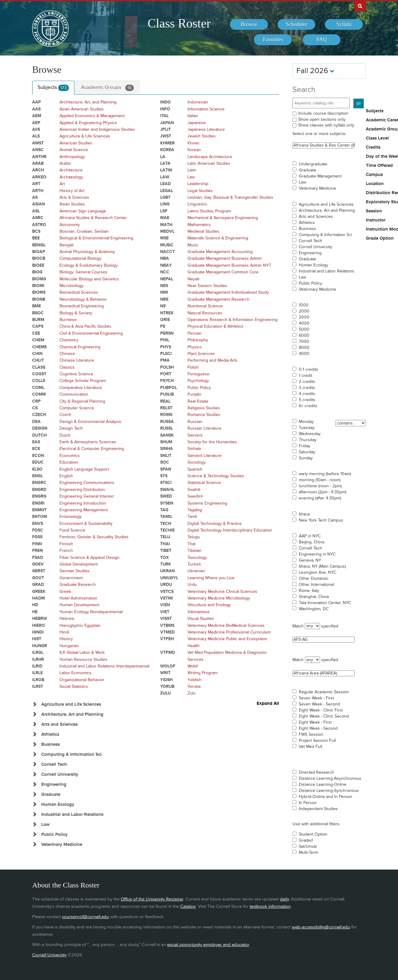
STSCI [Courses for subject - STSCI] (166, 483)
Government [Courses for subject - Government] (71, 578)
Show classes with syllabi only (326, 125)
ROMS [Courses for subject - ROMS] (166, 415)
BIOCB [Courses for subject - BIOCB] (39, 258)
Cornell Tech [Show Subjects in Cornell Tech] (54, 764)
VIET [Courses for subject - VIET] (165, 612)
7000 (304, 342)
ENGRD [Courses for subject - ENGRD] (39, 490)
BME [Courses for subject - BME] (37, 306)
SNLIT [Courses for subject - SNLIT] (166, 456)
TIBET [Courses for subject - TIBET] (166, 551)
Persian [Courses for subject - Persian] (194, 333)
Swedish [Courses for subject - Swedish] (195, 496)
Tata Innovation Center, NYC (325, 603)
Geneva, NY (310, 560)
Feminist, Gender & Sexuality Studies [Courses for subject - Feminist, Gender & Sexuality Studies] (94, 537)
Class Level (377, 138)
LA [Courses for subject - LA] (163, 157)
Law (302, 182)
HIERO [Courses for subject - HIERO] (39, 625)
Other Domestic (314, 579)
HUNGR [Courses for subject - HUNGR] (40, 646)
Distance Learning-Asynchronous (330, 779)
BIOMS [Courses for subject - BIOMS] (39, 292)
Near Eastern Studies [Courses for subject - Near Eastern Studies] (207, 286)
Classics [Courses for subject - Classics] (67, 367)
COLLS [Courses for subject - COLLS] (39, 381)
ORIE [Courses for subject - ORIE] (165, 320)
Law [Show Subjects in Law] (46, 825)
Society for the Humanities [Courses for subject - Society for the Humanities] (212, 442)
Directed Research (316, 772)
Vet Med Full (310, 747)
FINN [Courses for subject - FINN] (37, 544)
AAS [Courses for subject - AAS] (36, 109)
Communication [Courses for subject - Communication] (74, 394)
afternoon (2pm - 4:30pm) (322, 492)
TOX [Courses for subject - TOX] (164, 558)
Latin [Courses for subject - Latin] (192, 170)
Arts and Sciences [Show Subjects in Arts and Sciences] (59, 724)
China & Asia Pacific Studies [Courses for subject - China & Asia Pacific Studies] (85, 326)
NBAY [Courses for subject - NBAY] (166, 265)
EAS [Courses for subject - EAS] (36, 442)
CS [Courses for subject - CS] (35, 408)
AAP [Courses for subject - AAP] (37, 102)
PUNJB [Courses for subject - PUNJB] (167, 394)
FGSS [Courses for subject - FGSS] (37, 537)
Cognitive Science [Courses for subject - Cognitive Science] (76, 374)
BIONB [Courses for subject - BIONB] (39, 299)
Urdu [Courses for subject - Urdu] (192, 585)
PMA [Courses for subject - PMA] (165, 360)
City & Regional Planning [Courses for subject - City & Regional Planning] (82, 401)
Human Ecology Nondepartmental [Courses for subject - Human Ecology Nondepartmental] (91, 612)
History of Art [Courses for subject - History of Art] (72, 191)
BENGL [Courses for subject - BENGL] (39, 245)
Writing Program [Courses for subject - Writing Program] (202, 673)
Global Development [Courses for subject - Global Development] (79, 564)
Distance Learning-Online (323, 785)
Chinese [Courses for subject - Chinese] (67, 354)
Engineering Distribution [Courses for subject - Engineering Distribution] (82, 490)
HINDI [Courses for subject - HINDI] (38, 632)
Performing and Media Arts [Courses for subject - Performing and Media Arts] (212, 360)
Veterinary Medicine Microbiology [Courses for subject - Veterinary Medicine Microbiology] (219, 598)
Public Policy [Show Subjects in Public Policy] (54, 835)
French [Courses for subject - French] (66, 551)
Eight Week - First (315, 722)
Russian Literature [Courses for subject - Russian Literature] (204, 428)
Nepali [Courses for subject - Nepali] (193, 279)
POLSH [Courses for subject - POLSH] (167, 367)
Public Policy (310, 283)
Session (374, 211)
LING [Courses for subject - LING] (165, 204)
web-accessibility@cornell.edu (321, 927)
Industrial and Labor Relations (327, 271)
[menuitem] (249, 25)
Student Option (313, 834)
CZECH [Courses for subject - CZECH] (39, 415)
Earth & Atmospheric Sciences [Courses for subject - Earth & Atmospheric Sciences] (88, 442)
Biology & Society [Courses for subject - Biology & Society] (76, 313)
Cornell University (315, 247)
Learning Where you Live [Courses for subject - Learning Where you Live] (211, 578)
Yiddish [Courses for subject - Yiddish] (194, 680)
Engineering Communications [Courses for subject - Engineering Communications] (87, 483)
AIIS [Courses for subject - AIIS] (36, 129)
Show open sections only (322, 119)
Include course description (323, 113)
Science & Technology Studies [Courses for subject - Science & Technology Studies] (216, 476)
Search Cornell (360, 6)
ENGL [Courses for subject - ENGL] (37, 476)
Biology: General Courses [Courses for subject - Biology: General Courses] (83, 272)
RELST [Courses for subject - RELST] (166, 408)
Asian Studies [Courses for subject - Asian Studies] (72, 204)
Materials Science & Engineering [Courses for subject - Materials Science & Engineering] (218, 238)
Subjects (53, 88)
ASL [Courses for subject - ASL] (36, 211)
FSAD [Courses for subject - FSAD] (38, 558)
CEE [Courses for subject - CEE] (36, 333)
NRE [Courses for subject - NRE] (164, 299)
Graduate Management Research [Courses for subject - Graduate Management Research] (218, 299)
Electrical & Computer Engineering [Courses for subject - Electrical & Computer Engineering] (92, 449)
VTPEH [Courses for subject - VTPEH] (167, 639)
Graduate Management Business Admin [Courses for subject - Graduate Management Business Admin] (225, 258)
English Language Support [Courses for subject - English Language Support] (84, 469)
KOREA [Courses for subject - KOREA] (167, 150)
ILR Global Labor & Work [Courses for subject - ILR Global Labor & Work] (82, 652)
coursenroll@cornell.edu (85, 917)
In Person (308, 803)
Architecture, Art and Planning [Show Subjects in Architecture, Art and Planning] (72, 714)
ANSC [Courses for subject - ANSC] (38, 150)
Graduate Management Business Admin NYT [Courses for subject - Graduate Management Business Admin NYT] (229, 265)
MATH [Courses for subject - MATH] (166, 225)
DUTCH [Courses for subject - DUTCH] (39, 435)
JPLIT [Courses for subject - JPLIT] (165, 129)
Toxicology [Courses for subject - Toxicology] (197, 558)
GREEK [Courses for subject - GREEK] (39, 591)
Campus (374, 175)
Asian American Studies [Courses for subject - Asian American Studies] (82, 109)
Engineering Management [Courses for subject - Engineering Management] (84, 510)
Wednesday (310, 434)
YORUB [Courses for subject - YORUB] (167, 686)
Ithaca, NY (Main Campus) (322, 566)
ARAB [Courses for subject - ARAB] (38, 163)
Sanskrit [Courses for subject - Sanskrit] (195, 435)
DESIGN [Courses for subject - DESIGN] (40, 428)
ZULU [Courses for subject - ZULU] (165, 693)
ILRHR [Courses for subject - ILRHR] (38, 659)
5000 (304, 329)
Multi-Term (308, 853)
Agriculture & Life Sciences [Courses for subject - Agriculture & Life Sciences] (85, 136)
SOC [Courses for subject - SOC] (165, 462)
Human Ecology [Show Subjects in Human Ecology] (58, 804)
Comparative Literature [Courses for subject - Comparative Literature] (81, 388)
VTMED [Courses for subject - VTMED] (167, 632)
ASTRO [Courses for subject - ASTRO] (39, 225)
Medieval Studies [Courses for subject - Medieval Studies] (203, 231)
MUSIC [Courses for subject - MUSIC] (167, 245)
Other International (316, 585)
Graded (306, 840)
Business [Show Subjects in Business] (51, 744)
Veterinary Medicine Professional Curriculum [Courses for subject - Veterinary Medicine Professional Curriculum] (229, 632)
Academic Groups (107, 88)
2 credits (307, 382)
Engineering (310, 253)
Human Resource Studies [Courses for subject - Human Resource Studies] (83, 659)
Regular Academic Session (324, 692)
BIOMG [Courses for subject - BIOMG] (39, 279)
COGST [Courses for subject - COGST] (39, 374)
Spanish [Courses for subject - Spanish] (195, 469)
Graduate (307, 170)
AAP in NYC (310, 536)
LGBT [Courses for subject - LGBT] (165, 197)
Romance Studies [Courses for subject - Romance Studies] (204, 415)
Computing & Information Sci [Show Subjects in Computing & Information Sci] (71, 754)
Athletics (307, 223)
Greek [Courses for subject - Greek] (65, 591)
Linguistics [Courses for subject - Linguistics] (197, 204)
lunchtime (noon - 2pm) (320, 486)
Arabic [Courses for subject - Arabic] (65, 163)
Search (304, 90)
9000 (304, 354)
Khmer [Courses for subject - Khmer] (194, 143)
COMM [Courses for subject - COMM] (39, 394)
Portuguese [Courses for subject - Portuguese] (198, 374)
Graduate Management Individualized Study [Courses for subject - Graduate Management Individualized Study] (228, 292)
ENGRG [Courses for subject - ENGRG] (39, 496)
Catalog (188, 906)
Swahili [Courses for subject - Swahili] (194, 490)
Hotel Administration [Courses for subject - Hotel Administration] (78, 598)
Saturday (307, 452)
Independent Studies (318, 809)
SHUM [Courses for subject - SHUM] (166, 442)
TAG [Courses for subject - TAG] (164, 510)
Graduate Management (320, 176)
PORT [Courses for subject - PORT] (166, 374)
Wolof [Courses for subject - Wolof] (193, 666)
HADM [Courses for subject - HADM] (39, 598)
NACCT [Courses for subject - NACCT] (167, 252)
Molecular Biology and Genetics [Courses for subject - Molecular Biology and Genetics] (89, 279)
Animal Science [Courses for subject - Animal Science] (74, 150)
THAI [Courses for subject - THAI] (165, 544)
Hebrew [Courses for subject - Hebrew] (67, 618)
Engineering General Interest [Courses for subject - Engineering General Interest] (87, 496)
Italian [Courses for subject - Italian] (193, 116)
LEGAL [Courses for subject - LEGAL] (167, 191)
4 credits (307, 394)
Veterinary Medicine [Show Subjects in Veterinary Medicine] (62, 845)
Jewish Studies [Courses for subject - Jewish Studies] (202, 136)
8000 (304, 348)
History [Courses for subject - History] (66, 639)
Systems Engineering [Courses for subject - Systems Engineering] (207, 503)
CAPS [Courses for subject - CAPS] (38, 326)
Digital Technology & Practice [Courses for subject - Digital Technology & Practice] (215, 524)
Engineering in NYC (317, 554)
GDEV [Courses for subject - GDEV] (38, 564)
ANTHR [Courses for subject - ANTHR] (39, 157)
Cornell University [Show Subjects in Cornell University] (60, 774)
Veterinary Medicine (317, 188)
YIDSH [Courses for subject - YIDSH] (166, 680)
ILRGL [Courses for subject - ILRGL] (38, 652)
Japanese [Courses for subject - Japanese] (197, 123)
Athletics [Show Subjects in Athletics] (50, 734)
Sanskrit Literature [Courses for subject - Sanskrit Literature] (204, 456)
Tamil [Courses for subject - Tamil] (192, 517)
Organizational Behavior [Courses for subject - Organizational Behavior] (82, 680)
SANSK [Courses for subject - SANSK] (167, 435)
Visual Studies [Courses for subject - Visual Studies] (201, 618)
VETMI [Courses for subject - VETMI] (167, 598)
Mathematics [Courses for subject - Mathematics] (199, 225)
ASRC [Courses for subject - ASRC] (38, 218)
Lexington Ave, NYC (317, 573)
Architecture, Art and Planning (327, 211)
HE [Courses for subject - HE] (35, 612)
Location (375, 184)
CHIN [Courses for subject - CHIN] (37, 354)
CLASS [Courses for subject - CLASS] (39, 367)
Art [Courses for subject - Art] (62, 184)
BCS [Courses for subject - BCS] (36, 231)
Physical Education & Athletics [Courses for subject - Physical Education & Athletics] (216, 326)
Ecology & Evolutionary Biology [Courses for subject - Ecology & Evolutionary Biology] (89, 265)
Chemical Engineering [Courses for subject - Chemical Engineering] (80, 347)
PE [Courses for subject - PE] (163, 326)
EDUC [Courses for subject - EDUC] (38, 462)
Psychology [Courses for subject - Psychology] (198, 381)
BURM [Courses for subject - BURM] (38, 320)
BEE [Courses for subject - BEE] (36, 238)
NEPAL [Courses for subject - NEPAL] (167, 279)
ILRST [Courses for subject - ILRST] (38, 686)
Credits (373, 147)
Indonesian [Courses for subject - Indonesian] (198, 102)
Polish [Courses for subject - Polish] (193, 367)
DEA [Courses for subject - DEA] (36, 422)
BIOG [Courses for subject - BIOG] (37, 272)
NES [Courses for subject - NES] (164, 286)
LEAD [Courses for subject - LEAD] (165, 184)
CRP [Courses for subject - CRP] (36, 401)
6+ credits (308, 406)
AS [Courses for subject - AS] (35, 197)
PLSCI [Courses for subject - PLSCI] (166, 354)
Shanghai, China (314, 597)
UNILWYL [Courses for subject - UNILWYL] (169, 578)
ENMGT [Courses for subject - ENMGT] (39, 510)
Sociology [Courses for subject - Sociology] (197, 462)
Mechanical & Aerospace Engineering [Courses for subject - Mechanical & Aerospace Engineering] (223, 218)
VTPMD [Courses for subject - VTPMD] (168, 652)
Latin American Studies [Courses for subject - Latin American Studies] (209, 163)
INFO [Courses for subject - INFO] (165, 109)
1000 (304, 305)
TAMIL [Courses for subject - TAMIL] (166, 517)
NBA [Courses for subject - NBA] (165, 258)
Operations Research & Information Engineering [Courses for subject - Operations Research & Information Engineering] (233, 320)
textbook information (270, 906)
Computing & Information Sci (325, 235)
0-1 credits (309, 370)
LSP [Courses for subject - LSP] (164, 211)
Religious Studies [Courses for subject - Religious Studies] (204, 408)
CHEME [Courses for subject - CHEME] (39, 347)
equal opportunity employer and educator (208, 945)
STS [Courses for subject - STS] (164, 476)
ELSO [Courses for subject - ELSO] (37, 469)
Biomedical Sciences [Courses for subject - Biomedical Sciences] (79, 292)
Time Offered (379, 166)
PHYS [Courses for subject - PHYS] (166, 347)
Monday (306, 422)
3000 (304, 317)
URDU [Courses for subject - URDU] (166, 585)
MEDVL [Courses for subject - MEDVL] (167, 231)
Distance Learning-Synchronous (329, 791)
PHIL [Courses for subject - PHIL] (165, 340)
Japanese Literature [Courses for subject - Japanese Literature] (206, 129)
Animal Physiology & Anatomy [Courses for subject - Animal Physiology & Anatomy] (87, 252)
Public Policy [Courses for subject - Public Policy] (199, 388)
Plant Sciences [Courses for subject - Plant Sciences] (201, 354)
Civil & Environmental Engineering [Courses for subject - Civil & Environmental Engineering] (91, 333)
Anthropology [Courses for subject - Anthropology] (72, 157)
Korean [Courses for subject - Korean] (194, 150)
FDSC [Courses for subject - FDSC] (38, 530)
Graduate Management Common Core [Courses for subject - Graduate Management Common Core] (223, 272)
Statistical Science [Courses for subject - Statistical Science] (204, 483)
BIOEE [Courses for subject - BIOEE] (38, 265)
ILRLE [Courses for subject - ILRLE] (37, 673)
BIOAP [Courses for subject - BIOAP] (39, 252)
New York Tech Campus (321, 520)
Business (307, 229)
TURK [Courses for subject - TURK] (166, 564)
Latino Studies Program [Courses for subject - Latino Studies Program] (209, 211)
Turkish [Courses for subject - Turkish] (194, 564)
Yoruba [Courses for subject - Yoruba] (194, 686)
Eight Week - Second (318, 728)
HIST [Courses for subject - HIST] (37, 639)
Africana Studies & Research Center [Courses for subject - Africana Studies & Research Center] (93, 218)
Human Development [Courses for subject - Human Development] (79, 605)
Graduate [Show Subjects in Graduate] (51, 794)
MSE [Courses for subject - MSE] (164, 238)
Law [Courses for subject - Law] (191, 177)
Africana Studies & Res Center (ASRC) (324, 145)
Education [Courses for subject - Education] (69, 462)
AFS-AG (324, 640)
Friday (305, 446)
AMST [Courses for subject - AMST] (38, 143)
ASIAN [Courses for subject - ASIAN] (39, 204)
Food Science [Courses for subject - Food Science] (72, 530)
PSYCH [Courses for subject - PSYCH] (167, 381)
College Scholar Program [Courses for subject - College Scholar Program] (83, 381)
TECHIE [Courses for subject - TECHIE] (167, 530)
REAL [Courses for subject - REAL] (165, 401)
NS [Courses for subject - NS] (163, 306)
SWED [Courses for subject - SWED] (166, 496)
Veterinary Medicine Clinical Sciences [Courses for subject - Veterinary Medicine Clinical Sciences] (222, 591)
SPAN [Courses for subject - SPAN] (166, 469)
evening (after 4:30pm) (320, 498)
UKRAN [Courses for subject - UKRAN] (167, 571)
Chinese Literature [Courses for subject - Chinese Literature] (77, 360)
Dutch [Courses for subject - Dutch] (65, 435)
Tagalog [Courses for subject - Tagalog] (195, 510)
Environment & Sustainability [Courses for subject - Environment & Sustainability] (86, 524)
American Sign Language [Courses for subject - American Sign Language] (83, 211)
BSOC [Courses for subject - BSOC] (38, 313)
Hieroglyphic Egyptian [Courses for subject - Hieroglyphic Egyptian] (80, 625)
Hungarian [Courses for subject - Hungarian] (69, 646)
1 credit (305, 376)
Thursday (308, 440)
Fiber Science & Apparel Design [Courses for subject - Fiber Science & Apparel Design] (89, 558)
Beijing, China (312, 542)
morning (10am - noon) (320, 480)
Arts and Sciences (316, 217)
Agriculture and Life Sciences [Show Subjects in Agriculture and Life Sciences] (71, 704)
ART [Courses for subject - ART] (36, 184)
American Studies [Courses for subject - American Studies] (76, 143)
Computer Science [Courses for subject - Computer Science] (77, 408)
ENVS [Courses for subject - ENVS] (38, 524)
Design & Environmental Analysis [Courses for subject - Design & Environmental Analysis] (90, 422)
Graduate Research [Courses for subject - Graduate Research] (78, 585)
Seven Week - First (316, 698)
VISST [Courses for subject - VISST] (166, 618)
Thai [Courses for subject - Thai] (191, 544)
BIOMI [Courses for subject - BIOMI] (38, 286)
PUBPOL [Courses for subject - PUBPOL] (169, 388)
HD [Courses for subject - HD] (35, 605)
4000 (304, 323)
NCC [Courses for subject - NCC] (165, 272)
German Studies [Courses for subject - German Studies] (74, 571)
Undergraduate (313, 164)
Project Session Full (317, 741)
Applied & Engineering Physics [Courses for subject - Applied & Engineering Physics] (88, 123)
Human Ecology (314, 265)
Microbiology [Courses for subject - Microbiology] (71, 286)
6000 (304, 336)
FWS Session (311, 735)
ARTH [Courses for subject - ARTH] (38, 191)
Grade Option (380, 238)
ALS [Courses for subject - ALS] (36, 136)
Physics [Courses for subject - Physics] (195, 347)
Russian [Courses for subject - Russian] (195, 422)
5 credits (307, 400)
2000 (304, 311)
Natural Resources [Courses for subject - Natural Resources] (205, 313)
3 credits (307, 388)
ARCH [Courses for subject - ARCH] (38, 170)
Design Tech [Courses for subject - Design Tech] (71, 428)
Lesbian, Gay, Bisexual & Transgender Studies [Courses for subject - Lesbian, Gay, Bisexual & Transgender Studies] (230, 197)
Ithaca (304, 514)
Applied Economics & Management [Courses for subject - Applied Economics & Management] (92, 116)
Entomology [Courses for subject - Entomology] (71, 517)
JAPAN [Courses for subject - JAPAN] (167, 123)
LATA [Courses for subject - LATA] (165, 163)
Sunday (306, 458)
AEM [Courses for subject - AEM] (37, 116)
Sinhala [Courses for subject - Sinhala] (194, 449)
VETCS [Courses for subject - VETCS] (167, 591)
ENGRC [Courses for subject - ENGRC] (39, 483)
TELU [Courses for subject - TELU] (165, 537)
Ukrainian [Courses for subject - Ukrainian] (196, 571)
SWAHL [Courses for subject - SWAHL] (167, 490)
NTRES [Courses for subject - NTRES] (167, 313)
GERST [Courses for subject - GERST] (39, 571)
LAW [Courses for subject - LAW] (165, 177)
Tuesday (307, 428)
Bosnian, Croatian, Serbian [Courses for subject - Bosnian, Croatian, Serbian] (84, 231)
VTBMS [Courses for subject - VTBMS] (167, 625)
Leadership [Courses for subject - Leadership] (198, 184)
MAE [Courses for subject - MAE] (165, 218)
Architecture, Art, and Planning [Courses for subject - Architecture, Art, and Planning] (88, 102)
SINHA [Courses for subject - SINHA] (167, 449)
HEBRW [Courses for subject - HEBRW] (40, 618)
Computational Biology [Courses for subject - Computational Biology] (80, 258)
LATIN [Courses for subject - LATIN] (166, 170)
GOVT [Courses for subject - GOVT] (38, 578)
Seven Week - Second (319, 704)
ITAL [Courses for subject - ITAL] (164, 116)
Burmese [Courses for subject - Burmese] (68, 320)
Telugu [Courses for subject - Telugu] (194, 537)
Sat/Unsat (308, 847)
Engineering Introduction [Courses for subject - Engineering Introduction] (83, 503)
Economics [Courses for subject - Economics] (70, 456)
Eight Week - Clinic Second (324, 716)
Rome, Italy (309, 591)
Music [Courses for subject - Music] (193, 245)
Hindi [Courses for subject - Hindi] (64, 632)
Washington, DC (314, 609)
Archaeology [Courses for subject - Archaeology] (71, 177)
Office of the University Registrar (152, 899)
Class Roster (179, 23)
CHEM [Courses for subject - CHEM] (38, 340)
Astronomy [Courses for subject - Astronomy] (70, 225)
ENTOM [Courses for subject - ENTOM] (40, 517)
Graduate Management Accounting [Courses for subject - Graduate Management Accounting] (220, 252)
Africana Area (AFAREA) (324, 673)
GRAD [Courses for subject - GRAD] (38, 585)
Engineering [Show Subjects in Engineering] (54, 784)
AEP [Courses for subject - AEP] (36, 123)
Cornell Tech (310, 241)
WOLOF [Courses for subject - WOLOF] (168, 666)
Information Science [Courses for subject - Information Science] (206, 109)
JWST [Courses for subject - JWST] (166, 136)
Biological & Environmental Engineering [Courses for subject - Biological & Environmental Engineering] (96, 238)
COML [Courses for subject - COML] (38, 388)
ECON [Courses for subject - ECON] (38, 456)
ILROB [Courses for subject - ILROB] (38, 680)
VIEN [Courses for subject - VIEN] (165, 605)
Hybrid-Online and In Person (325, 797)
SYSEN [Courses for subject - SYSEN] (167, 503)
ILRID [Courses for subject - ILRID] (37, 666)
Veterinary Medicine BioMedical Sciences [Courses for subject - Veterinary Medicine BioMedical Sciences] (226, 625)
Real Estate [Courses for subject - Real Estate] (198, 401)
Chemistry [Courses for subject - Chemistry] (69, 340)
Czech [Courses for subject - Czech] (65, 415)
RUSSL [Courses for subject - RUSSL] (167, 428)
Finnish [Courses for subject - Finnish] (66, 544)
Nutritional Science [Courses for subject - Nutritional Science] (205, 306)
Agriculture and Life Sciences (326, 204)
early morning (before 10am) (325, 474)
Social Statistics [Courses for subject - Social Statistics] (74, 686)
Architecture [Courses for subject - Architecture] (71, 170)
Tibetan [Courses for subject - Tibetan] (194, 551)
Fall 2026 (315, 71)
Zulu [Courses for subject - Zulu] (192, 693)
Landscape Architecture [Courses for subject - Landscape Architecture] (210, 157)
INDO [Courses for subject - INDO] (165, 102)
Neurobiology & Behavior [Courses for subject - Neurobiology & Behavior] (83, 299)
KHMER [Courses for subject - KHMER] (167, 143)
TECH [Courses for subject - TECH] (166, 524)
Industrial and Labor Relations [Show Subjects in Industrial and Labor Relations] (72, 814)
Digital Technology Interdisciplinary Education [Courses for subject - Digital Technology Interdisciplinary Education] (230, 530)
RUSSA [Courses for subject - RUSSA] (167, 422)
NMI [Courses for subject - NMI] (164, 292)
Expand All (268, 703)
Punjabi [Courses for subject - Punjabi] (194, 394)
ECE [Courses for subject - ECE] (36, 449)
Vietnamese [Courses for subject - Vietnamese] (199, 612)
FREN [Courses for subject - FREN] (37, 551)
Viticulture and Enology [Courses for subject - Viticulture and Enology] (209, 605)
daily (284, 899)
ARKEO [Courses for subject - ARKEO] (39, 177)
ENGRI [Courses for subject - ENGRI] (38, 503)
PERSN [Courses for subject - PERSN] (167, 333)
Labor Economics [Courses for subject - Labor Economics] (76, 673)
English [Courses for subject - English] (66, 476)
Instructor (376, 220)
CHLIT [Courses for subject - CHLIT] (38, 360)
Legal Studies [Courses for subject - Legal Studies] (200, 191)
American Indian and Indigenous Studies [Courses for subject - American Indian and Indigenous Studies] (97, 129)
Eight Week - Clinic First (321, 710)
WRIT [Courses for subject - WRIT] (165, 673)
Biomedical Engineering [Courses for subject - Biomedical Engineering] (82, 306)
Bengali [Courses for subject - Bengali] (66, 245)
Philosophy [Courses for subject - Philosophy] (198, 340)
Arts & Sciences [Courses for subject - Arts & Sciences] (74, 197)
